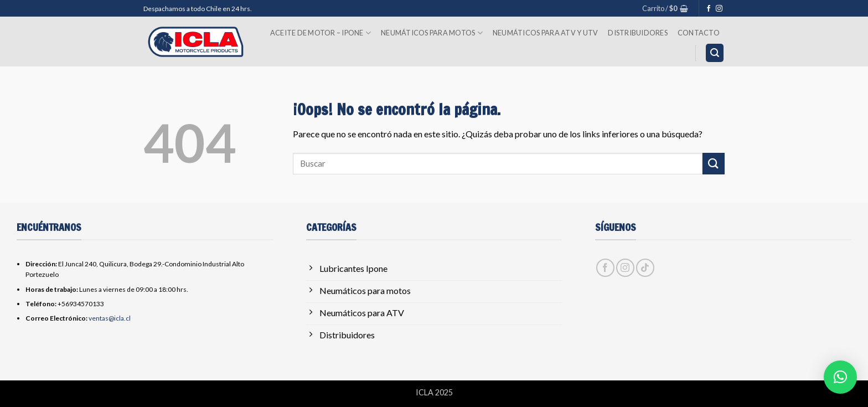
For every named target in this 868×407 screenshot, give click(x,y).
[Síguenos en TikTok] (645, 268)
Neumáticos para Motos (432, 33)
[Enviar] (714, 164)
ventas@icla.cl (110, 318)
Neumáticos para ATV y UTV (545, 33)
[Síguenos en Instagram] (719, 9)
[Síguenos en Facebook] (709, 9)
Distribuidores (638, 33)
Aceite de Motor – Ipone (321, 33)
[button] (665, 8)
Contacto (699, 33)
